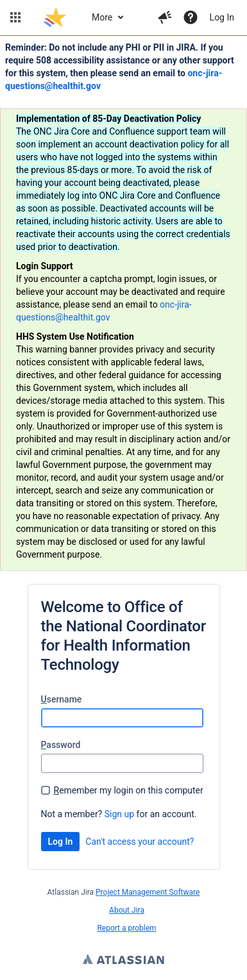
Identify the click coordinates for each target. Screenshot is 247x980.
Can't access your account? (140, 842)
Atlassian (123, 961)
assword (61, 745)
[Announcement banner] (123, 303)
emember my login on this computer (129, 790)
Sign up (119, 814)
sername (62, 699)
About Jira (127, 910)
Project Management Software (148, 892)
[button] (15, 17)
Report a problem (126, 928)
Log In (222, 17)
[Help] (191, 17)
